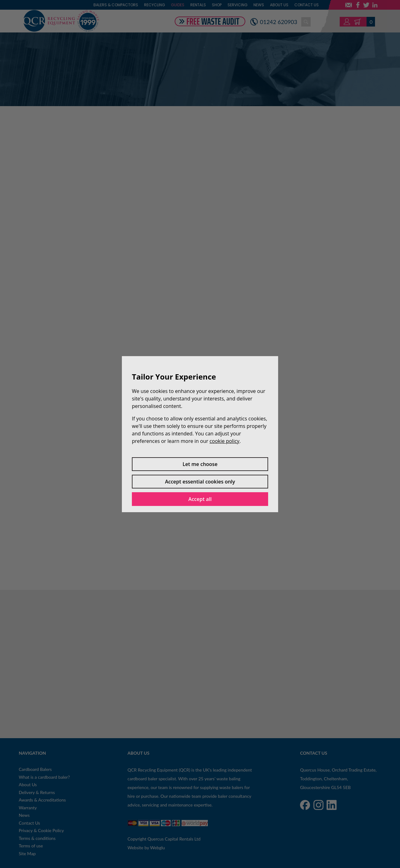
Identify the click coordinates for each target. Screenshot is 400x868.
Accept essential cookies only (200, 482)
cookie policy (224, 441)
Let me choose (200, 464)
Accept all (200, 499)
